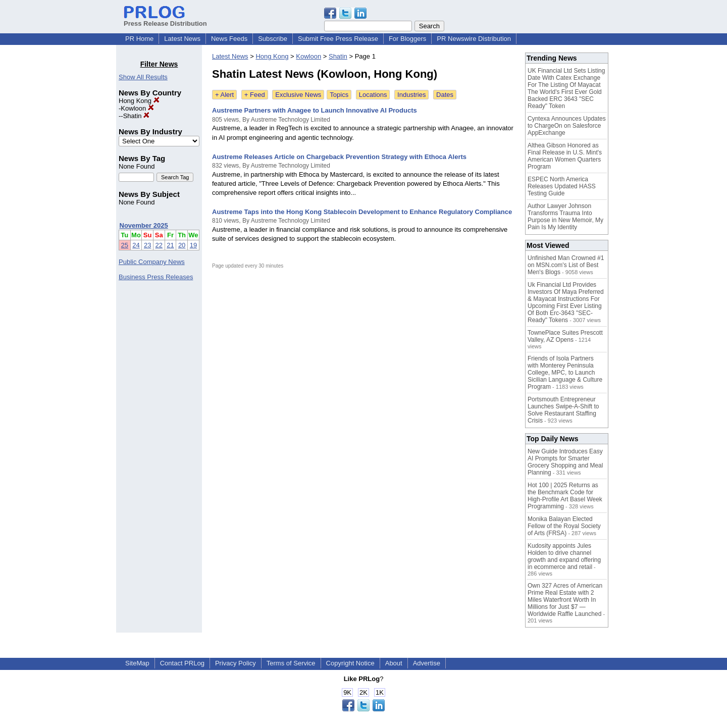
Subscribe (273, 39)
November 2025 (144, 225)
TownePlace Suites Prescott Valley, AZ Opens (565, 336)
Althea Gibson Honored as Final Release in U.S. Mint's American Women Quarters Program (565, 156)
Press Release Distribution (165, 20)
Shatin (136, 116)
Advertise (427, 663)
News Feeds (229, 39)
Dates (445, 95)
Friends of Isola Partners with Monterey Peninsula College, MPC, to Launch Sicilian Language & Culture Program (565, 373)
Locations (373, 95)
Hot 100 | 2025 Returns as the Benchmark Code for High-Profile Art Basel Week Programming (565, 496)
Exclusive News (298, 95)
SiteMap (137, 663)
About (394, 663)
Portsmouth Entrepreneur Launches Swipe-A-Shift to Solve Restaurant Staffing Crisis (563, 410)
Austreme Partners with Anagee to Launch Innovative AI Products (315, 110)
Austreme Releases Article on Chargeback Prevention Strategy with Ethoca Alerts (339, 157)
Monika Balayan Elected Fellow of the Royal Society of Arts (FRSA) (564, 526)
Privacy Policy (236, 663)
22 (159, 245)
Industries (411, 95)
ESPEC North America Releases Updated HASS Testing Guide (562, 186)
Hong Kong (139, 101)
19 (193, 245)
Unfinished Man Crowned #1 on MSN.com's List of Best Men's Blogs (566, 265)
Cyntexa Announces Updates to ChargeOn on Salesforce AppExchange (567, 126)
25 (125, 245)
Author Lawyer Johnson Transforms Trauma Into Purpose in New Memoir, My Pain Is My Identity (565, 217)
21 (170, 245)
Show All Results (143, 77)
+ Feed (255, 95)
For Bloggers (407, 39)
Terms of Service (291, 663)
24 (136, 245)
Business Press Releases (156, 277)
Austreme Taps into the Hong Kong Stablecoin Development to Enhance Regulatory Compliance (362, 212)
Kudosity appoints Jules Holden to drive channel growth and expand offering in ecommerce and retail (564, 556)
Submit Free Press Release (338, 39)
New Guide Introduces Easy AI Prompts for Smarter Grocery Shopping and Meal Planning (565, 462)
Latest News (182, 39)
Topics (339, 95)
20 (182, 245)
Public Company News (152, 262)
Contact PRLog (182, 663)
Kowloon (137, 108)
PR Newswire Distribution (474, 39)
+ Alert (224, 95)
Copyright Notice (350, 663)
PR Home (139, 39)
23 (147, 245)
